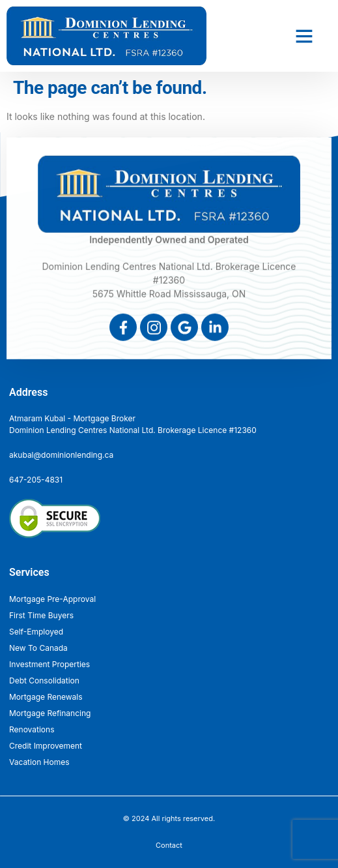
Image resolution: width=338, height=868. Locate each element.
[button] (304, 36)
